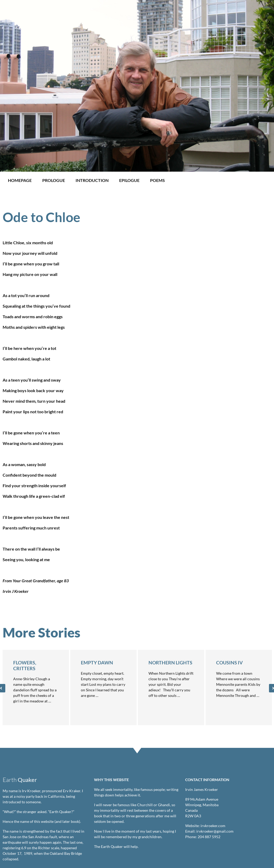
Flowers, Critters (25, 665)
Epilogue (129, 180)
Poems (157, 180)
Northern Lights (170, 663)
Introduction (92, 180)
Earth (20, 780)
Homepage (20, 180)
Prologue (54, 180)
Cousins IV (229, 663)
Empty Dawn (97, 663)
